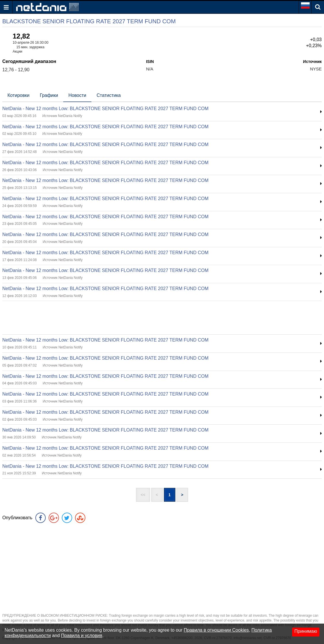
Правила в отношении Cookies (216, 630)
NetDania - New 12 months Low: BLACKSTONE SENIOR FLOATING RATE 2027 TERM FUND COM (105, 109)
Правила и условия (82, 636)
